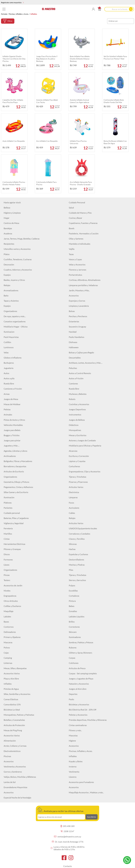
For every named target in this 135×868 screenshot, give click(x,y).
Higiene (72, 741)
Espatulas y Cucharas (78, 554)
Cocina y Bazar (75, 218)
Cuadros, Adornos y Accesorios (18, 270)
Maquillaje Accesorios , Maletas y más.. (86, 792)
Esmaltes (73, 611)
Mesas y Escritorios (78, 435)
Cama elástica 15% (12, 704)
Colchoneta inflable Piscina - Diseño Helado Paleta (14, 183)
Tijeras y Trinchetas (78, 477)
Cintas (7, 539)
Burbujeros (9, 363)
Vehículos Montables (13, 425)
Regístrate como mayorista (12, 3)
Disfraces (73, 342)
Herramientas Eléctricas (15, 544)
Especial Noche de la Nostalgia (17, 798)
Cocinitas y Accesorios (79, 404)
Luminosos (9, 347)
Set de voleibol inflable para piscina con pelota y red (115, 58)
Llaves (7, 565)
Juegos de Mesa (11, 399)
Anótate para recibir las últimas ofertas (60, 810)
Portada (4, 14)
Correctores (74, 627)
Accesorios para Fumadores (81, 782)
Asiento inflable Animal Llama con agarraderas (79, 101)
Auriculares (74, 508)
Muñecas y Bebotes (78, 394)
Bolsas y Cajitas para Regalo (81, 352)
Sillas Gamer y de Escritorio (16, 492)
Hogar (7, 218)
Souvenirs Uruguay (77, 327)
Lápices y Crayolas (77, 461)
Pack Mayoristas (11, 337)
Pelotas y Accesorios (78, 715)
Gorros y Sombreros (13, 772)
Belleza (7, 208)
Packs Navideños (77, 337)
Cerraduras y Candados (79, 534)
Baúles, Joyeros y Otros (14, 280)
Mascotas (73, 735)
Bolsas (72, 311)
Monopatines (75, 430)
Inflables (8, 684)
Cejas (6, 653)
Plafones (8, 503)
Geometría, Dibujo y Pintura (16, 482)
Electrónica (74, 492)
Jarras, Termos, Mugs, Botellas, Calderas (22, 239)
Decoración (9, 264)
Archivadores (10, 456)
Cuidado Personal (77, 202)
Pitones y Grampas (12, 549)
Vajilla (72, 249)
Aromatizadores (11, 290)
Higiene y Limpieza (12, 213)
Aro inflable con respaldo (47, 141)
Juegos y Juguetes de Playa (81, 679)
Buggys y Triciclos (12, 435)
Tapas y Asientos (11, 301)
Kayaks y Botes (76, 761)
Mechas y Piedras (77, 565)
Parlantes (8, 508)
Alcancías (73, 451)
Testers (7, 580)
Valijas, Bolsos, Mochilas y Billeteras (20, 777)
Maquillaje (9, 611)
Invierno (73, 766)
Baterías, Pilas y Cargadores (16, 518)
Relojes (7, 285)
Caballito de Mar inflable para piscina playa (13, 101)
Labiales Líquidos (77, 616)
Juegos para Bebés (12, 430)
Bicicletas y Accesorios (79, 704)
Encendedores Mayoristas (15, 787)
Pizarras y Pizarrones (78, 482)
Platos (7, 254)
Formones (8, 560)
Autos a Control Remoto (80, 373)
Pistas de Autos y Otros (14, 420)
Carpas (72, 658)
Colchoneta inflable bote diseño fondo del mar (114, 101)
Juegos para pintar (12, 440)
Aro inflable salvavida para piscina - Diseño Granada (81, 183)
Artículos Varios (76, 487)
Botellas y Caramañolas (14, 720)
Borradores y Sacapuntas (15, 466)
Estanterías (74, 321)
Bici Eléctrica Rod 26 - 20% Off (83, 710)
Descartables (75, 358)
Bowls (72, 228)
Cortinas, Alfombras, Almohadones (85, 280)
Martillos (8, 534)
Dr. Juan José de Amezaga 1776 (68, 842)
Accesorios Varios (12, 673)
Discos (7, 554)
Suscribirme (92, 817)
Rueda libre (9, 383)
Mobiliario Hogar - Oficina (16, 327)
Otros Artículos (11, 601)
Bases (6, 622)
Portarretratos (75, 275)
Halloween (74, 347)
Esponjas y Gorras (77, 301)
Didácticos (74, 425)
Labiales (7, 616)
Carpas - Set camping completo (83, 673)
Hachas (72, 549)
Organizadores (10, 311)
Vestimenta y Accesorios (15, 766)
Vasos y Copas (75, 259)
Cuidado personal (12, 513)
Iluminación (9, 497)
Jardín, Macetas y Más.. (79, 290)
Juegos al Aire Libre (78, 689)
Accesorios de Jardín (13, 585)
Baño (6, 296)
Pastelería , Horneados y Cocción (84, 233)
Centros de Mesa (11, 223)
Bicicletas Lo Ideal (12, 710)
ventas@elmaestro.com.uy (68, 836)
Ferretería (8, 528)
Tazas (71, 254)
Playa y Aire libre (11, 679)
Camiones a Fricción (13, 389)
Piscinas (7, 756)
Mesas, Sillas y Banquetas (15, 668)
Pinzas (7, 575)
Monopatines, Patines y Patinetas (19, 715)
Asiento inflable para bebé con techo (47, 101)
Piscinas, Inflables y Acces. (19, 14)
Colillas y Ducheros (12, 606)
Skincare (73, 632)
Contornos (9, 627)
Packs (71, 699)
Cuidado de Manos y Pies (80, 213)
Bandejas (8, 228)
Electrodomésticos (12, 751)
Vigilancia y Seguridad (14, 523)
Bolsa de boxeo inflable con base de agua (115, 142)
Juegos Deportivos (77, 409)
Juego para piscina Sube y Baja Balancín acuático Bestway (47, 59)
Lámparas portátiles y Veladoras (83, 285)
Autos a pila (9, 378)
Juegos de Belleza (77, 420)
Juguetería (9, 368)
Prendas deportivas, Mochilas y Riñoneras (88, 720)
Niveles (7, 591)
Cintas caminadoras (78, 725)
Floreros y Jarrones (78, 270)
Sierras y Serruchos (77, 580)
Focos (71, 503)
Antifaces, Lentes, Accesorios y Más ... (86, 363)
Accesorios (74, 296)
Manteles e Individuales (80, 244)
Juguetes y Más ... (11, 446)
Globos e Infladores (13, 358)
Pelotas (7, 409)
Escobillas (73, 591)
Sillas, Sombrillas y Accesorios (17, 694)
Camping (8, 658)
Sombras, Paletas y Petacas (81, 642)
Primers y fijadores (12, 637)
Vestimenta (74, 772)
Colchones (74, 663)
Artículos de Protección (14, 725)
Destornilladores (76, 560)
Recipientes (9, 244)
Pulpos (72, 585)
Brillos (72, 622)
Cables (72, 513)
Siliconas (73, 544)
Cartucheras (74, 466)
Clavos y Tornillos (77, 539)
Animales (8, 415)
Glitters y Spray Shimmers (80, 653)
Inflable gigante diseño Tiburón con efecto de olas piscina (14, 59)
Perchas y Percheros (78, 316)
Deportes (73, 694)
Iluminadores (75, 637)
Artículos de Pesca (77, 668)
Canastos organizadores (15, 321)
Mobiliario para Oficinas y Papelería (85, 446)
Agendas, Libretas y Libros (15, 451)
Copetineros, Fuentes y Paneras (83, 223)
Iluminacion (9, 332)
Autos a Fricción (76, 378)
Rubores (73, 647)
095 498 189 (68, 826)
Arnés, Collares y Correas (15, 746)
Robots (72, 399)
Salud (71, 208)
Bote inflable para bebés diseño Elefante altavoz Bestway (80, 59)
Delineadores (10, 632)
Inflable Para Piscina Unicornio (78, 142)
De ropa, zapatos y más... (15, 316)
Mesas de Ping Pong (13, 730)
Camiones (73, 383)
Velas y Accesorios (77, 264)
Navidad (73, 332)
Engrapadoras (10, 596)
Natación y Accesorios (79, 684)
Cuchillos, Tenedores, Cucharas (18, 259)
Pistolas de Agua (11, 689)
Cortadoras (74, 596)
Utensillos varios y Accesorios (17, 249)
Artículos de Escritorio (14, 471)
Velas (6, 352)
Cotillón (7, 342)
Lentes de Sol (10, 782)
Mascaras (8, 642)
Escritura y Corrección (79, 456)
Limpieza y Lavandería (79, 306)
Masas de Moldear (12, 404)
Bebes (72, 606)
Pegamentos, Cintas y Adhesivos (18, 487)
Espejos (7, 275)
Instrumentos (75, 415)
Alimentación (10, 741)
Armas (7, 394)
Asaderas (8, 233)
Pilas (71, 570)
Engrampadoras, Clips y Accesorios (85, 471)
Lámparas (73, 497)
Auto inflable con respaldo (14, 141)
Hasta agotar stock (12, 202)
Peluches (73, 368)
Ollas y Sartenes (76, 239)
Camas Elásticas (11, 699)
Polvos (7, 647)
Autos (6, 373)
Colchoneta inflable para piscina (46, 183)
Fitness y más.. (75, 730)
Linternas (8, 663)
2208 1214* (67, 831)
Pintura (72, 601)
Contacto (68, 866)
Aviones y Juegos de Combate (82, 440)
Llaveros (73, 777)
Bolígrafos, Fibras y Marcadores (18, 461)
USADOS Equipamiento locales (83, 528)
